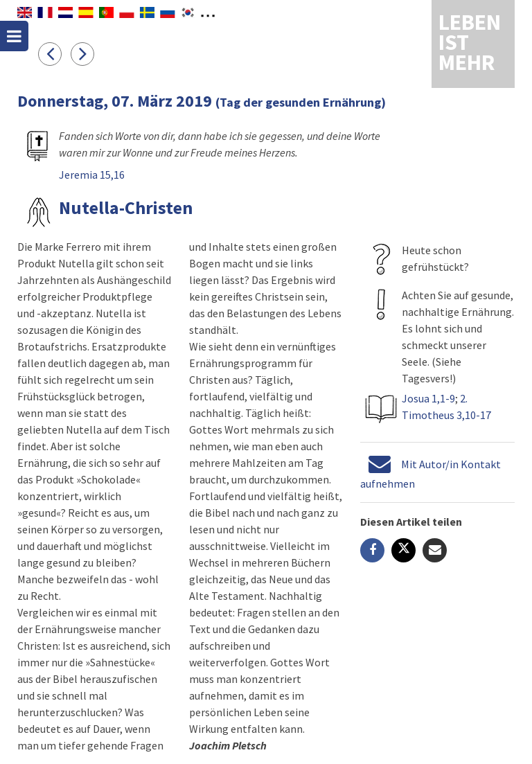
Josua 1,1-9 (428, 398)
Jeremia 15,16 (92, 175)
